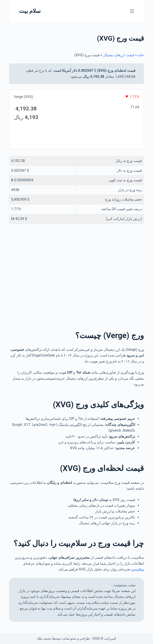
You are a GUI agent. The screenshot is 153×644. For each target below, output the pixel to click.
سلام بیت (30, 11)
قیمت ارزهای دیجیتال (119, 55)
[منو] (132, 11)
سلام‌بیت (137, 569)
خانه (141, 55)
